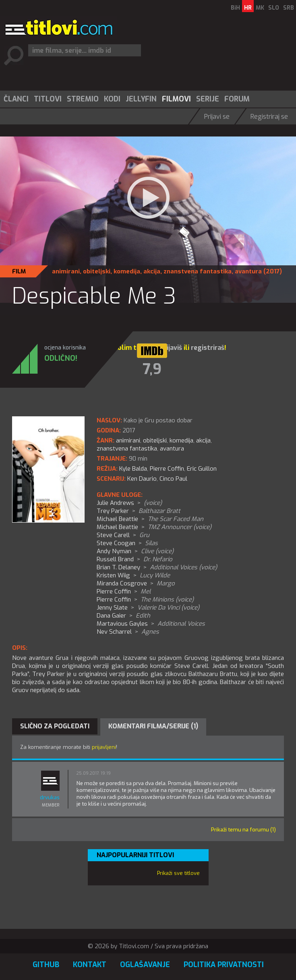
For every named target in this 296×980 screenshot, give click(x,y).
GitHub (46, 965)
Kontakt (90, 965)
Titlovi (48, 99)
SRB (289, 8)
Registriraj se (269, 117)
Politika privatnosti (224, 965)
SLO (274, 8)
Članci (16, 99)
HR (248, 8)
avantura (248, 271)
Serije (208, 99)
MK (260, 8)
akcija (152, 271)
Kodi (112, 99)
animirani (66, 271)
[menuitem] (16, 99)
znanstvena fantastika (198, 271)
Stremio (83, 99)
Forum (237, 99)
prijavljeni (104, 747)
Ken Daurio (142, 479)
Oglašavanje (145, 965)
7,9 (152, 369)
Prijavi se (217, 117)
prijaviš (171, 348)
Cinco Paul (173, 479)
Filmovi (176, 99)
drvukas (50, 797)
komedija (127, 271)
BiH (235, 8)
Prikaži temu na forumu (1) (243, 830)
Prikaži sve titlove (178, 873)
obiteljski (97, 271)
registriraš (208, 348)
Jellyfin (141, 99)
